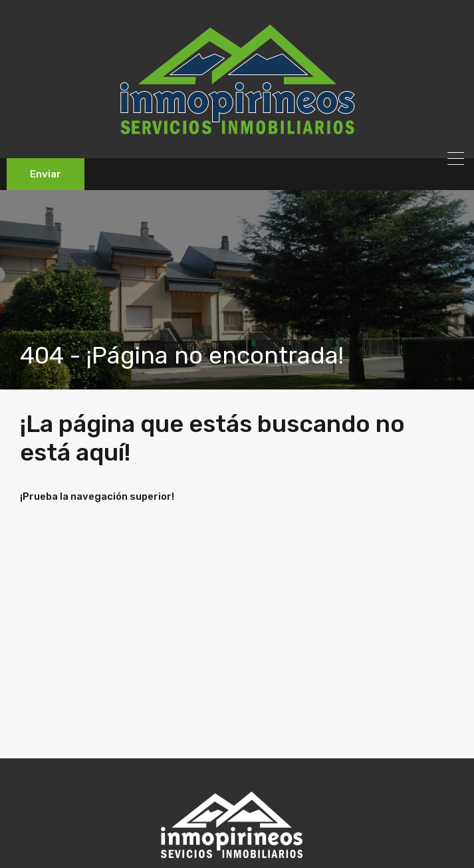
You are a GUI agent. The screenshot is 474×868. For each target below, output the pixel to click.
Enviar (46, 174)
